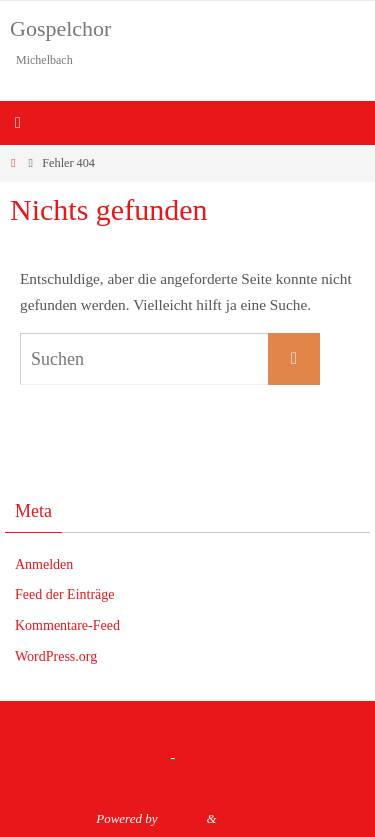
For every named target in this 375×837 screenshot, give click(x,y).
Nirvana (182, 818)
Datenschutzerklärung (99, 757)
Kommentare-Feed (67, 625)
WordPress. (249, 818)
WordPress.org (56, 656)
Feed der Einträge (65, 594)
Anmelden (44, 564)
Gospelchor (60, 28)
